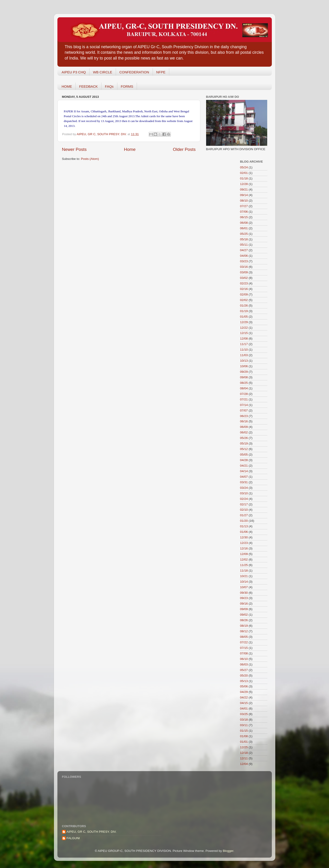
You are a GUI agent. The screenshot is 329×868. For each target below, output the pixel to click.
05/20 (244, 676)
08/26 (244, 620)
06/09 (244, 427)
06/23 (244, 416)
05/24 (244, 167)
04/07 (244, 477)
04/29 (244, 692)
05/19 (244, 443)
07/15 (244, 648)
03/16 (244, 267)
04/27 (244, 250)
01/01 (244, 742)
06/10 (244, 659)
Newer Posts (74, 149)
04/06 (244, 256)
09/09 (244, 609)
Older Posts (184, 149)
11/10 (244, 350)
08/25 (244, 383)
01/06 (244, 532)
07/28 (244, 394)
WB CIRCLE (102, 72)
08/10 (244, 201)
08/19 (244, 626)
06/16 (244, 421)
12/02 (244, 559)
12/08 (244, 339)
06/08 (244, 223)
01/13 (244, 526)
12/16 (244, 548)
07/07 (244, 410)
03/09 (244, 272)
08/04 (244, 388)
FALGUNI (73, 838)
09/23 (244, 598)
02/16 (244, 289)
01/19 (244, 311)
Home (130, 149)
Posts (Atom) (90, 159)
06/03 (244, 664)
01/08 (244, 736)
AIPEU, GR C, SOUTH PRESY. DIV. (92, 832)
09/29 (244, 372)
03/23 (244, 261)
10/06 (244, 366)
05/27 (244, 670)
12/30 (244, 537)
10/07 (244, 587)
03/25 (244, 714)
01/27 (244, 515)
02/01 (244, 173)
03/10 (244, 493)
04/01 (244, 708)
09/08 (244, 377)
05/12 (244, 449)
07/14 (244, 405)
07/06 (244, 212)
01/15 (244, 731)
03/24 (244, 488)
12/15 (244, 333)
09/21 (244, 189)
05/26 (244, 438)
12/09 (244, 554)
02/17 (244, 504)
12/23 (244, 543)
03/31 (244, 482)
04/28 (244, 460)
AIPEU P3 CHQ (74, 72)
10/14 (244, 582)
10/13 (244, 361)
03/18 (244, 720)
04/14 (244, 471)
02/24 (244, 499)
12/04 (244, 764)
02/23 (244, 283)
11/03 (244, 355)
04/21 (244, 466)
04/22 (244, 697)
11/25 (244, 565)
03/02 (244, 278)
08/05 (244, 637)
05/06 (244, 686)
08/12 (244, 631)
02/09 (244, 294)
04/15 (244, 703)
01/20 (244, 521)
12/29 (244, 322)
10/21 (244, 576)
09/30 (244, 593)
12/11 (244, 758)
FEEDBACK (88, 86)
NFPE (161, 72)
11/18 (244, 571)
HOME (67, 86)
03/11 (244, 725)
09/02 (244, 615)
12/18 (244, 753)
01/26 (244, 306)
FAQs (109, 86)
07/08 (244, 653)
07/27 (244, 206)
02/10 (244, 510)
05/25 (244, 234)
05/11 (244, 245)
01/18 (244, 178)
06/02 (244, 432)
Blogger (228, 851)
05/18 (244, 239)
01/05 (244, 317)
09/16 (244, 604)
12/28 (244, 184)
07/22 (244, 642)
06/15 (244, 217)
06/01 (244, 228)
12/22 (244, 328)
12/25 (244, 747)
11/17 (244, 344)
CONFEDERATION (134, 72)
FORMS (127, 86)
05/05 (244, 455)
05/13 (244, 681)
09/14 (244, 195)
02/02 (244, 300)
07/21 (244, 399)
